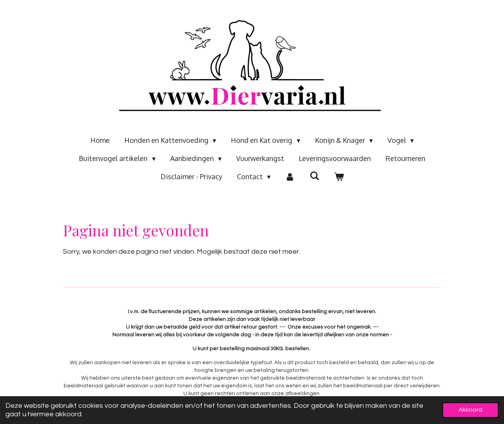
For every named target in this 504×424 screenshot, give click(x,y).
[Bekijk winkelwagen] (339, 177)
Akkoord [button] (470, 410)
